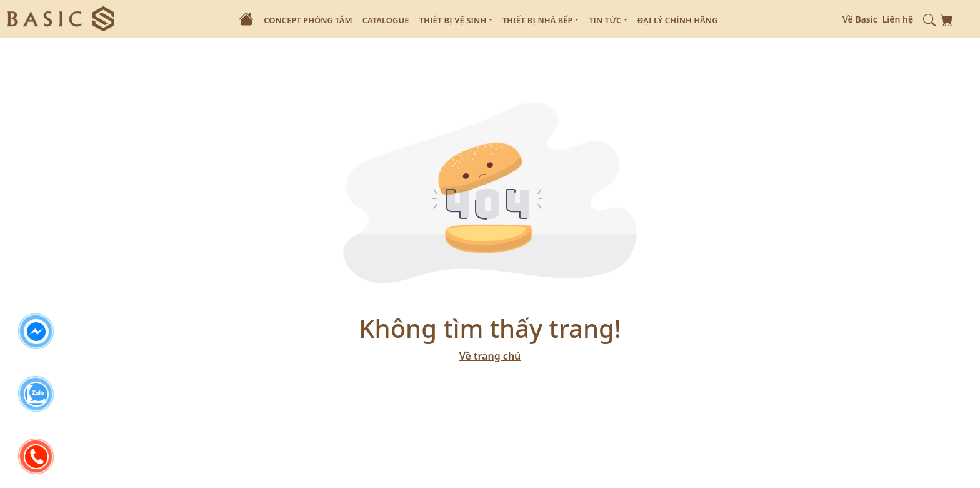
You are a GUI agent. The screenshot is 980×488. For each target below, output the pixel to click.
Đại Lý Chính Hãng (678, 20)
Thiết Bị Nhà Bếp (541, 21)
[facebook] (36, 332)
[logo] (61, 17)
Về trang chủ (490, 356)
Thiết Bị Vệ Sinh (455, 21)
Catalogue (386, 20)
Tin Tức (608, 21)
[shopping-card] (947, 19)
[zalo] (36, 394)
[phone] (36, 457)
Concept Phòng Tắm (308, 20)
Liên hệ (898, 19)
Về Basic (860, 19)
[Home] (246, 19)
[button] (929, 19)
